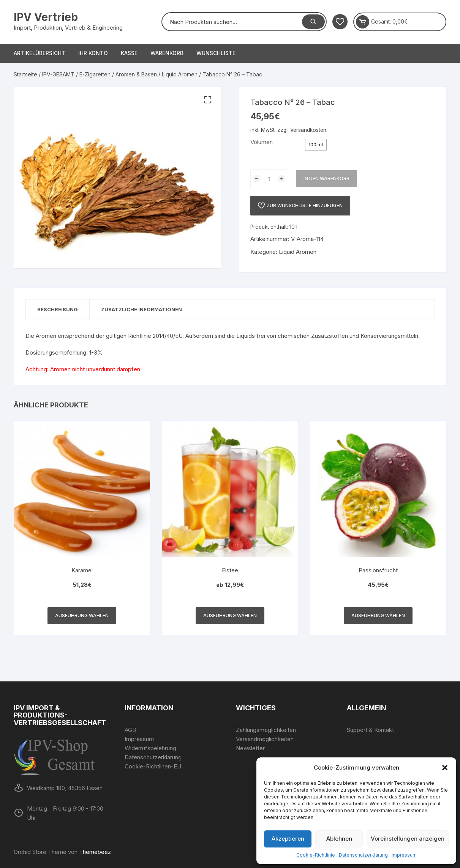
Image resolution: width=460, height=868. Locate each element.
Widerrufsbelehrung (150, 748)
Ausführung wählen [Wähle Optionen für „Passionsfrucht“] (378, 615)
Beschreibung (58, 309)
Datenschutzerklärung (363, 855)
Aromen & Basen (136, 74)
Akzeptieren (288, 839)
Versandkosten (308, 130)
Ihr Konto (93, 53)
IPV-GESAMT (58, 74)
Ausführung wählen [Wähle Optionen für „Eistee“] (230, 615)
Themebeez (95, 852)
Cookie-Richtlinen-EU (153, 766)
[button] (445, 768)
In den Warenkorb (326, 178)
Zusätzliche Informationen (141, 309)
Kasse (129, 53)
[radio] (316, 145)
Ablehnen (339, 839)
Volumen (262, 142)
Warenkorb (167, 53)
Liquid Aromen (180, 74)
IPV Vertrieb (46, 17)
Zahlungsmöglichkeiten (266, 730)
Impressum (404, 855)
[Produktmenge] (269, 179)
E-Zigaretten (95, 74)
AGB (130, 730)
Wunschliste (216, 53)
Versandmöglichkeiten (265, 739)
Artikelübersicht (40, 53)
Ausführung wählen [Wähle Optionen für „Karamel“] (82, 615)
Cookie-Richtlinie (316, 855)
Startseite (25, 74)
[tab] (58, 310)
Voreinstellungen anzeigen (408, 839)
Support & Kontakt (370, 730)
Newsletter (250, 748)
